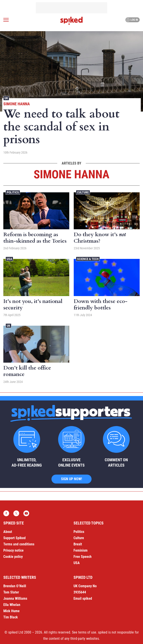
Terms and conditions (19, 544)
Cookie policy (13, 557)
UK (6, 98)
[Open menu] (6, 20)
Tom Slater (11, 592)
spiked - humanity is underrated (71, 21)
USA (9, 259)
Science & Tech (88, 259)
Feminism (81, 550)
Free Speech (83, 557)
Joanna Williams (15, 598)
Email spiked (83, 598)
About (8, 532)
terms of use (87, 632)
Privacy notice (13, 550)
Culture (83, 192)
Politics (13, 192)
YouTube (26, 513)
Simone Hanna (17, 104)
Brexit (78, 544)
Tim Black (11, 617)
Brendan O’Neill (15, 586)
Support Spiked (14, 538)
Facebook (6, 513)
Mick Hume (11, 611)
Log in (132, 20)
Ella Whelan (12, 605)
